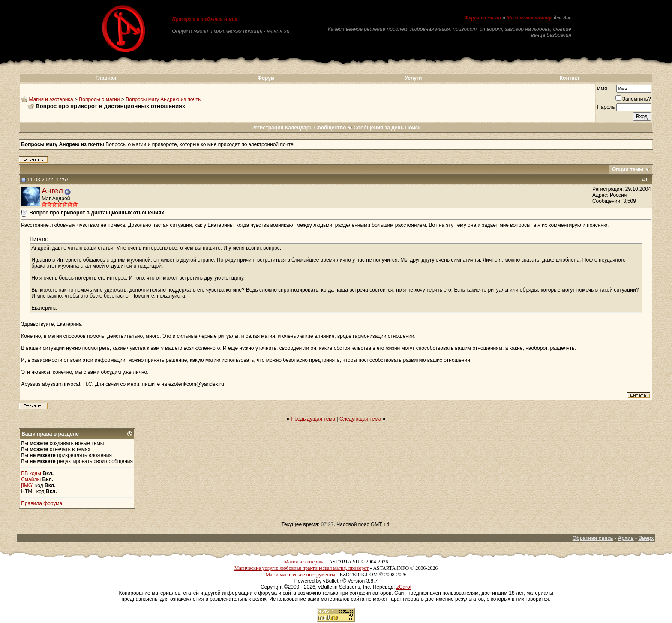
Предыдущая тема (313, 419)
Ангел (52, 191)
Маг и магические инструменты (300, 575)
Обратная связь (593, 538)
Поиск (413, 128)
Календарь (299, 128)
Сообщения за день (379, 128)
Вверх (646, 538)
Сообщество (333, 128)
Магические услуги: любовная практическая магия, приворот (302, 568)
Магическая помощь (529, 18)
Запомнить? (633, 99)
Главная (106, 78)
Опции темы (628, 169)
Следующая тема (360, 419)
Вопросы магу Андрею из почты (163, 99)
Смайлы (31, 479)
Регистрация (267, 128)
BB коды (31, 473)
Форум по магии (483, 18)
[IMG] (27, 485)
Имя (602, 89)
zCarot (404, 587)
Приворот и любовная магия (205, 19)
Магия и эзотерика (51, 99)
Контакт (570, 78)
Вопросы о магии (99, 99)
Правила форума (42, 503)
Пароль (606, 107)
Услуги (414, 78)
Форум (266, 78)
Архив (625, 538)
